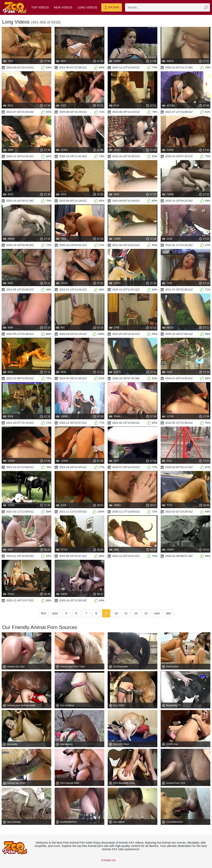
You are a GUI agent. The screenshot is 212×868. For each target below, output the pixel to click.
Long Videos (87, 7)
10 (116, 613)
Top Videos (40, 7)
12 (136, 613)
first (44, 613)
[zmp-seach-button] (206, 7)
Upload (111, 8)
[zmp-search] (167, 7)
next (157, 613)
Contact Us (108, 860)
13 (146, 613)
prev (55, 613)
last (169, 613)
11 (126, 613)
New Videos (63, 7)
